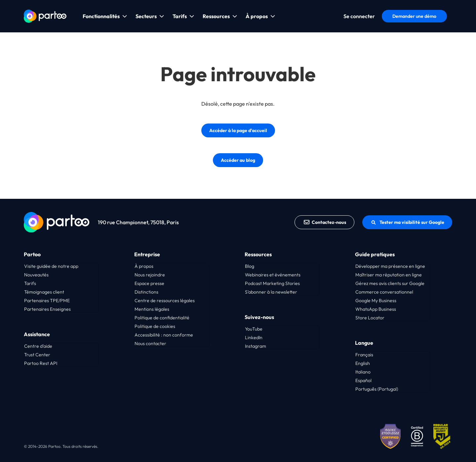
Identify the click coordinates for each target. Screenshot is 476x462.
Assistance (37, 334)
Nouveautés (36, 275)
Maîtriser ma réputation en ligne (389, 275)
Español (363, 380)
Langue (364, 343)
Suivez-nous (259, 317)
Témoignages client (44, 292)
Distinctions (146, 292)
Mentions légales (152, 309)
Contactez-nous (325, 222)
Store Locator (370, 318)
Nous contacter (150, 343)
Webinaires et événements (273, 275)
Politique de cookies (155, 326)
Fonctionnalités (101, 16)
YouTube (254, 329)
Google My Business (376, 301)
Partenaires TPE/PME (47, 301)
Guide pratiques (375, 254)
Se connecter (359, 16)
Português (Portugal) (377, 389)
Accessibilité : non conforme (164, 335)
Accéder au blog (238, 160)
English (363, 363)
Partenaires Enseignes (47, 309)
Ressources (216, 16)
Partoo (32, 254)
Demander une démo (414, 16)
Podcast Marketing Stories (272, 283)
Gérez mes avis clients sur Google (390, 283)
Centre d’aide (38, 346)
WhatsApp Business (376, 309)
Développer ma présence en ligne (390, 266)
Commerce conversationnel (384, 292)
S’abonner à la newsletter (271, 292)
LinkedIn (254, 338)
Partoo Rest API (41, 363)
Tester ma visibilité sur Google (407, 222)
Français (364, 355)
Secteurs (146, 16)
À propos (257, 16)
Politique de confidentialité (162, 318)
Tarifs (180, 16)
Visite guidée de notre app (51, 266)
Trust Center (37, 355)
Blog (250, 266)
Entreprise (147, 254)
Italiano (363, 372)
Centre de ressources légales (165, 301)
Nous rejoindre (150, 275)
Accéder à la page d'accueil (238, 130)
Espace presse (149, 283)
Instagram (256, 346)
